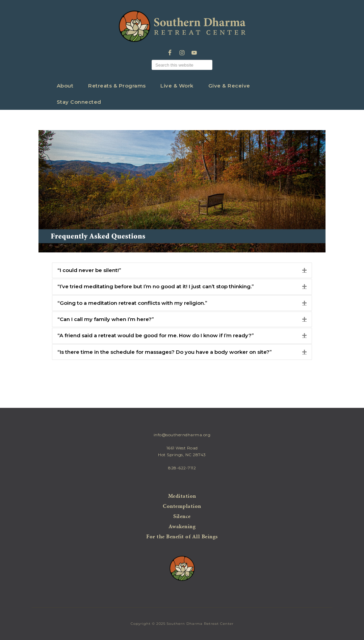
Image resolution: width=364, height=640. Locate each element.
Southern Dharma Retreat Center (182, 26)
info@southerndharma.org (182, 435)
